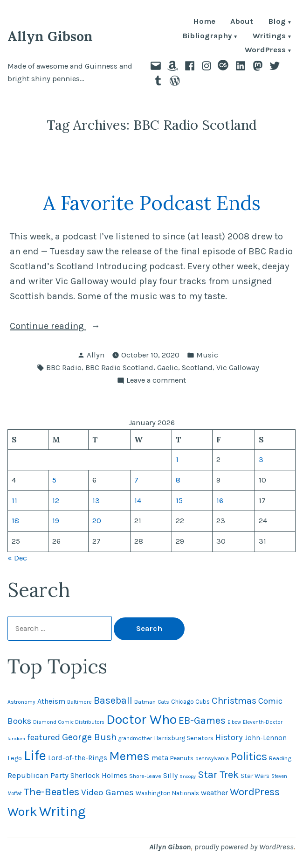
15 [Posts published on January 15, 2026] (179, 500)
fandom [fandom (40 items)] (16, 738)
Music (207, 355)
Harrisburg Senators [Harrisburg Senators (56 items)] (184, 738)
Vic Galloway (238, 367)
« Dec (17, 558)
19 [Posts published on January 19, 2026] (56, 521)
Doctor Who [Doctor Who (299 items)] (141, 719)
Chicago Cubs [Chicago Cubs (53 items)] (190, 702)
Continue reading (65, 326)
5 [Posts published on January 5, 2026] (54, 480)
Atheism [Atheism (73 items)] (51, 701)
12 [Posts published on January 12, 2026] (56, 500)
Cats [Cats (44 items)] (163, 702)
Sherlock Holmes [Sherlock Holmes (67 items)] (99, 776)
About (242, 22)
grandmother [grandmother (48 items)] (135, 738)
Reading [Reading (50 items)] (280, 758)
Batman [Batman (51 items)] (145, 702)
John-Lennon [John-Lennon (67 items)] (266, 738)
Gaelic (168, 367)
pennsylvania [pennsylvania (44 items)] (212, 758)
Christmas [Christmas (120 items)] (234, 700)
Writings (269, 37)
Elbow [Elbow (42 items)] (234, 722)
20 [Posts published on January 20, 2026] (97, 521)
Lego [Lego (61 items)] (15, 758)
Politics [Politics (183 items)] (249, 756)
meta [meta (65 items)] (160, 758)
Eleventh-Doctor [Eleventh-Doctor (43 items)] (263, 722)
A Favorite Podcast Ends (152, 203)
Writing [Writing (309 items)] (62, 811)
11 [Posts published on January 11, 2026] (14, 500)
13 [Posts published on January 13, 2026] (96, 500)
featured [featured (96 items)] (44, 737)
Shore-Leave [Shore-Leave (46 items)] (145, 776)
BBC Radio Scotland (119, 367)
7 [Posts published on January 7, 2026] (136, 480)
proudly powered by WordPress (244, 847)
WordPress (265, 51)
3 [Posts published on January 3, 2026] (261, 459)
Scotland (197, 367)
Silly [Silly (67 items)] (170, 776)
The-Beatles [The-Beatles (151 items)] (52, 792)
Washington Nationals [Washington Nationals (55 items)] (167, 793)
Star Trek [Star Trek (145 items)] (218, 775)
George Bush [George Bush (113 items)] (89, 737)
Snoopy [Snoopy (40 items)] (188, 776)
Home (204, 22)
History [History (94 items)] (229, 737)
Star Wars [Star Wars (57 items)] (255, 776)
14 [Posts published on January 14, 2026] (138, 500)
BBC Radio (64, 367)
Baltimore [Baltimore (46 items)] (79, 702)
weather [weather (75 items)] (214, 793)
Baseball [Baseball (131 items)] (113, 700)
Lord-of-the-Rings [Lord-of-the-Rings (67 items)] (78, 758)
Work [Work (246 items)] (22, 812)
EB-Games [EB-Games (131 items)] (202, 720)
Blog (277, 22)
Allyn (96, 355)
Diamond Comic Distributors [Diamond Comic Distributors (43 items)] (69, 722)
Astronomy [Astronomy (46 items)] (21, 702)
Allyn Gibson (50, 36)
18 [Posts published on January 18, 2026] (15, 521)
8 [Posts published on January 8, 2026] (178, 480)
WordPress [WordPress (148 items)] (255, 792)
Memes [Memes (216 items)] (129, 756)
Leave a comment (156, 381)
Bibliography (207, 37)
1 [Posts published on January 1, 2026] (177, 459)
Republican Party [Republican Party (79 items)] (38, 775)
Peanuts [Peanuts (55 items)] (182, 758)
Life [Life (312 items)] (35, 756)
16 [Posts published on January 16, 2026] (220, 500)
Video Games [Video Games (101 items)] (107, 792)
